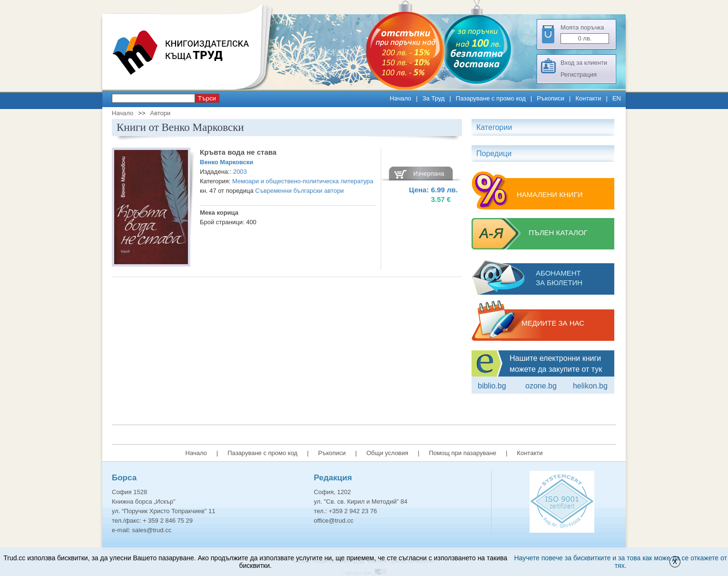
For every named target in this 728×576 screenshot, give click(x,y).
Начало (400, 98)
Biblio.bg (492, 386)
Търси (207, 98)
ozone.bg (541, 386)
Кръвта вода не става (238, 152)
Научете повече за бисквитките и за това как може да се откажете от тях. (621, 562)
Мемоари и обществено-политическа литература (303, 181)
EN (617, 98)
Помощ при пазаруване (462, 453)
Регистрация (579, 74)
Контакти (588, 98)
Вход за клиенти (584, 63)
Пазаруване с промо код (491, 98)
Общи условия (387, 453)
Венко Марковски (226, 162)
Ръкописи (551, 98)
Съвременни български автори (299, 191)
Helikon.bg (590, 386)
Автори (160, 113)
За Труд (434, 98)
